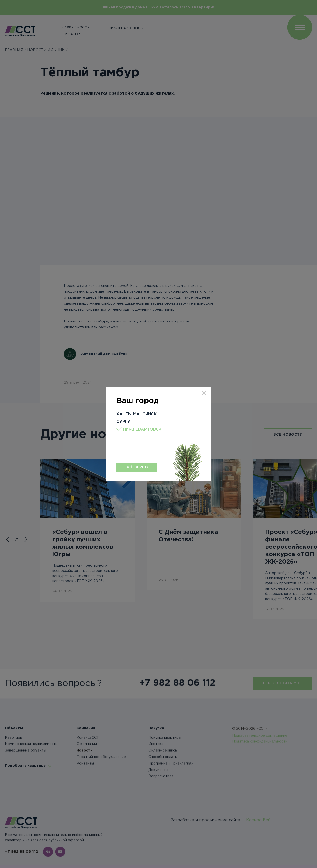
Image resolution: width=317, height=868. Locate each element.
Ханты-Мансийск (136, 414)
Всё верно (137, 467)
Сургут (125, 422)
